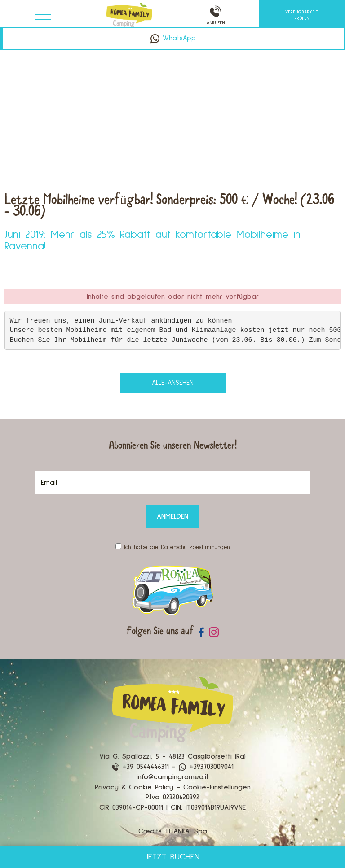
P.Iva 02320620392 (172, 797)
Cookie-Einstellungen (217, 787)
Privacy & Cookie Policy (134, 787)
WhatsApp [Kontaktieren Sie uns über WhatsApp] (173, 38)
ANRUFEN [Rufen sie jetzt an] (216, 15)
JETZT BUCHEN (172, 857)
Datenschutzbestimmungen (195, 547)
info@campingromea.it (173, 777)
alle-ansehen (173, 383)
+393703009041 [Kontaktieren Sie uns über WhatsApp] (206, 767)
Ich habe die (177, 547)
